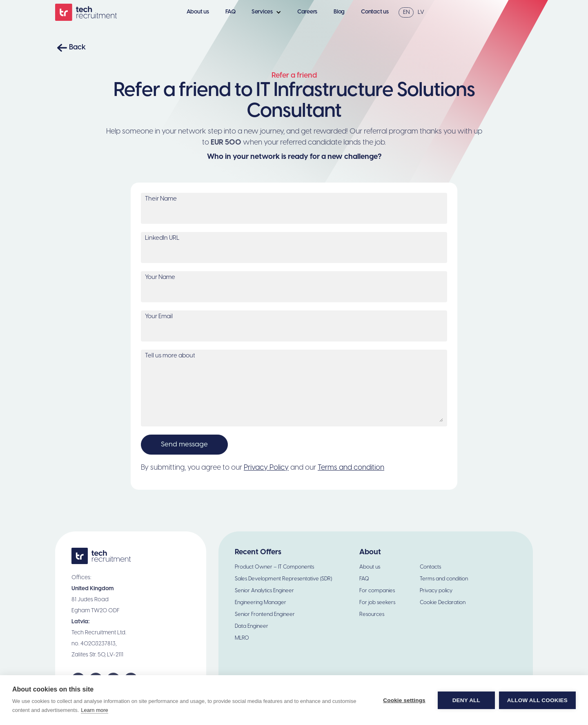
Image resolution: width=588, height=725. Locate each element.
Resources (372, 615)
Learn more (94, 710)
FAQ (231, 12)
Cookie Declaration (443, 603)
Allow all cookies (537, 700)
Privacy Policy (266, 468)
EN (406, 12)
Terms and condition (351, 468)
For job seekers (377, 603)
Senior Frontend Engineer (265, 615)
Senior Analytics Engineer (264, 591)
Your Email (159, 317)
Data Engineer (252, 626)
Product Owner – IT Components (274, 567)
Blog (339, 12)
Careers (307, 12)
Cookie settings (404, 700)
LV (421, 12)
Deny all (466, 700)
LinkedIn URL (162, 238)
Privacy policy (436, 591)
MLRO (242, 638)
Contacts (430, 567)
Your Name (160, 277)
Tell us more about (170, 356)
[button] (268, 12)
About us (198, 12)
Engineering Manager (261, 603)
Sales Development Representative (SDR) (283, 579)
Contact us (375, 12)
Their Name (161, 199)
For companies (377, 591)
